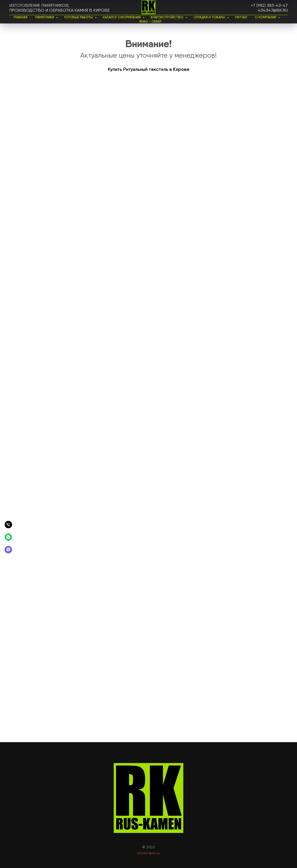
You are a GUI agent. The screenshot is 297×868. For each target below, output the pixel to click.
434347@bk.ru (273, 10)
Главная (21, 17)
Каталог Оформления (122, 17)
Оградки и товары (210, 17)
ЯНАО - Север (150, 21)
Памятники (45, 17)
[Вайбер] (8, 550)
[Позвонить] (8, 525)
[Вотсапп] (8, 537)
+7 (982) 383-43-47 (269, 5)
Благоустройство (168, 17)
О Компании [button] (266, 17)
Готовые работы (79, 17)
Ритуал (241, 17)
